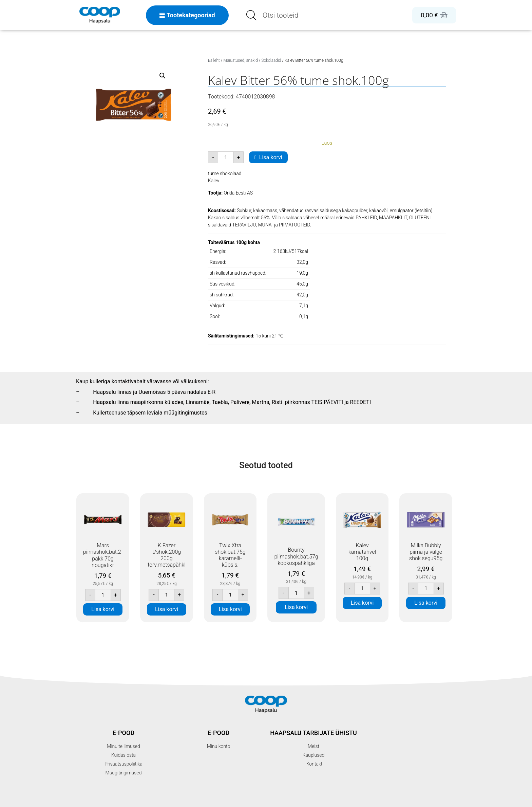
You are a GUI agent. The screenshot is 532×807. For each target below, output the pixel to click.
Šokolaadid (271, 60)
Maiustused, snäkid (241, 60)
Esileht (214, 60)
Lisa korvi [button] (103, 609)
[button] (163, 76)
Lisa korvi (271, 157)
